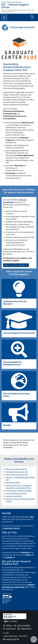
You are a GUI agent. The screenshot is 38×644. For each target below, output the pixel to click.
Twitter (28, 555)
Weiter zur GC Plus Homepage (15, 265)
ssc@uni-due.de (12, 639)
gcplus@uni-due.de (12, 528)
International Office (13, 483)
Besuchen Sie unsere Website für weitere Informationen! (19, 191)
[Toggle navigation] (4, 17)
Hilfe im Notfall (22, 625)
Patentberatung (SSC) (14, 496)
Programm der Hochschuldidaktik (18, 491)
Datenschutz (24, 628)
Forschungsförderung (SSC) (16, 493)
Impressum (9, 628)
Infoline (8, 625)
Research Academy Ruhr (15, 469)
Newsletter (25, 552)
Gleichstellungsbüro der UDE (17, 475)
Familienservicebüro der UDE (17, 472)
